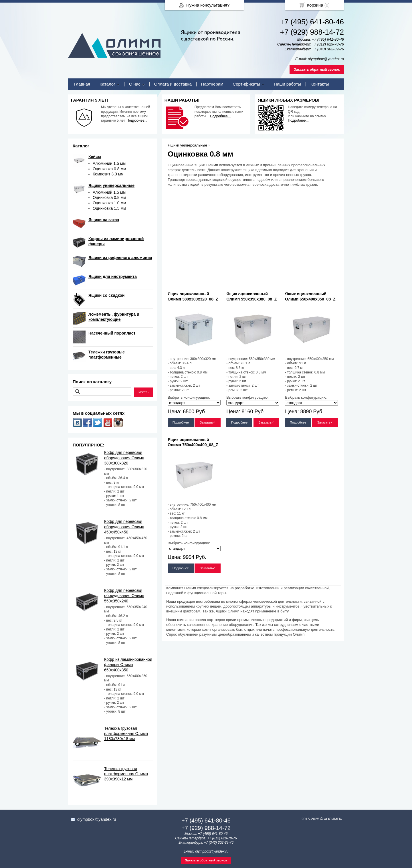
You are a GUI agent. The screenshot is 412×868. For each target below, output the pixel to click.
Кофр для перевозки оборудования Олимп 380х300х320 (124, 458)
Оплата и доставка (173, 84)
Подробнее (181, 422)
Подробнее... (137, 120)
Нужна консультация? (208, 5)
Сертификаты (246, 84)
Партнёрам (212, 84)
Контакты (320, 84)
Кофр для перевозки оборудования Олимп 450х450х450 (124, 527)
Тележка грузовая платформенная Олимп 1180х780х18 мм (126, 733)
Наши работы (287, 84)
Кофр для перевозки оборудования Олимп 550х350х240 (124, 596)
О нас (135, 84)
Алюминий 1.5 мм (109, 163)
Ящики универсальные (187, 145)
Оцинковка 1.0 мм (109, 203)
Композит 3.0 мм (108, 174)
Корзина (315, 5)
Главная (82, 84)
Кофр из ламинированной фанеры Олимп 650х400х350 (128, 665)
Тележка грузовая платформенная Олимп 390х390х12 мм (126, 774)
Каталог (107, 84)
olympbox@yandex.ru (97, 819)
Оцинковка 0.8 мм (109, 169)
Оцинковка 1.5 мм (109, 208)
